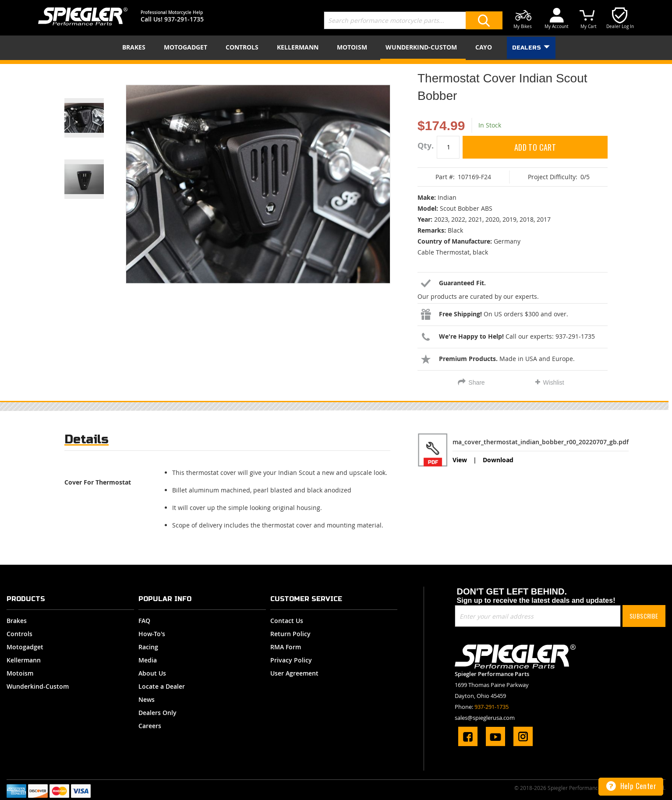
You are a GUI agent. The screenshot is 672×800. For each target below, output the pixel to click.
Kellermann (24, 660)
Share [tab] (476, 382)
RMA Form (286, 647)
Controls (19, 634)
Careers (150, 726)
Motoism (20, 673)
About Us (152, 673)
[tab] (87, 441)
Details (87, 439)
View (460, 460)
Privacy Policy (291, 660)
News (147, 699)
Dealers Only (157, 713)
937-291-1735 (184, 19)
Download (498, 460)
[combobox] (413, 20)
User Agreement (294, 673)
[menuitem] (136, 47)
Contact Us (287, 621)
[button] (95, 107)
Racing (148, 647)
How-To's (152, 634)
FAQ (144, 621)
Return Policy (290, 634)
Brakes (17, 621)
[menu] (336, 48)
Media (148, 660)
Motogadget (25, 647)
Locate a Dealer (162, 686)
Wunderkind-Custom (38, 686)
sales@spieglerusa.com (485, 718)
